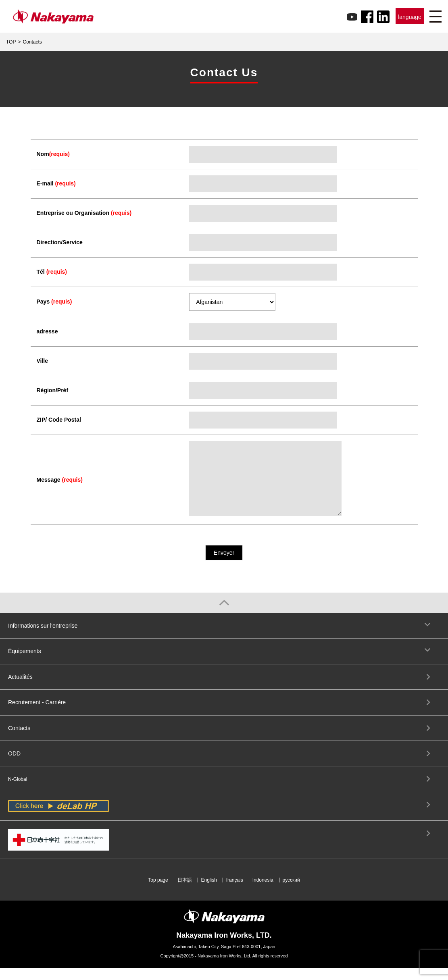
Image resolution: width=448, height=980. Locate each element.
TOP (11, 42)
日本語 (185, 892)
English (209, 892)
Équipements (25, 663)
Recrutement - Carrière (37, 714)
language (410, 17)
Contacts (19, 740)
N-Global (18, 791)
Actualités (20, 689)
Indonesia (263, 892)
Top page (158, 892)
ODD (14, 766)
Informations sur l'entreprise (43, 638)
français (235, 892)
